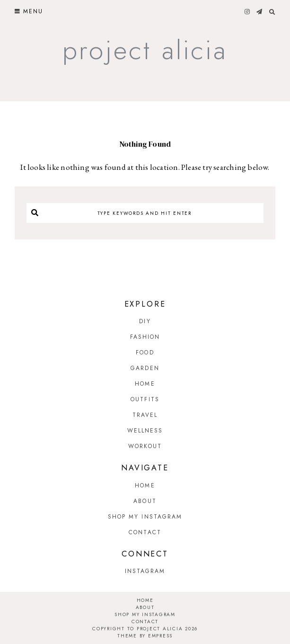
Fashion (145, 337)
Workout (145, 446)
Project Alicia (145, 50)
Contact (145, 532)
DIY (145, 321)
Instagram (145, 571)
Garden (145, 368)
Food (145, 353)
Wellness (145, 431)
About (145, 501)
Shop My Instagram (145, 517)
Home (145, 384)
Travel (145, 415)
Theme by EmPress (145, 636)
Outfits (145, 399)
